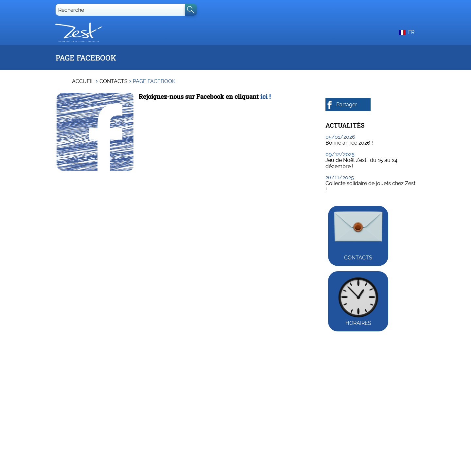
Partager (341, 105)
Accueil (83, 81)
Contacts (113, 81)
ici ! (266, 96)
